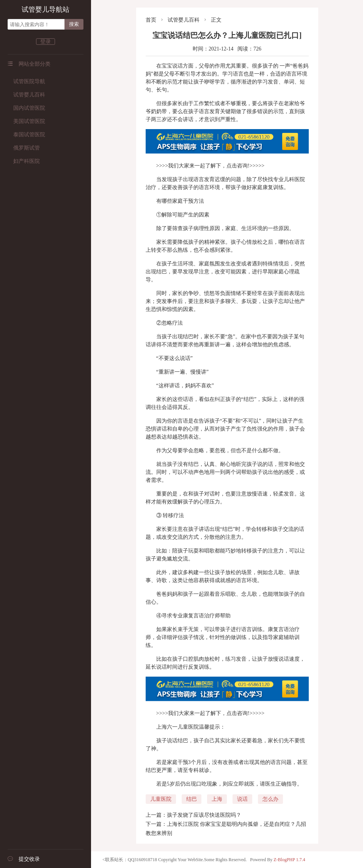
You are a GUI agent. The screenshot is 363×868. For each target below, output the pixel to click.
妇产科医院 (24, 161)
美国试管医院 (26, 121)
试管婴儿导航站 (46, 9)
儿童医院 (161, 799)
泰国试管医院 (26, 135)
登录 (46, 42)
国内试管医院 (26, 108)
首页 (151, 20)
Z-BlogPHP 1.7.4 (289, 860)
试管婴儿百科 (26, 95)
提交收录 (24, 859)
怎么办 (270, 799)
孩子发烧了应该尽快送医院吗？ (204, 815)
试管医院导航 (26, 81)
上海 (217, 799)
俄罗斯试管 (24, 148)
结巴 (192, 799)
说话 (242, 799)
